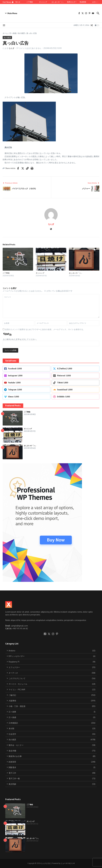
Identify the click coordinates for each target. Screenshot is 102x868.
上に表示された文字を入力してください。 (20, 339)
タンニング (40, 273)
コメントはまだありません (30, 48)
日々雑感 (13, 33)
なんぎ (12, 48)
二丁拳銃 (6, 273)
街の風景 (21, 33)
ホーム (5, 33)
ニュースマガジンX (68, 863)
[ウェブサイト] (51, 229)
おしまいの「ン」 (76, 273)
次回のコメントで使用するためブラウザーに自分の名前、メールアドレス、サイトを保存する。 (45, 329)
